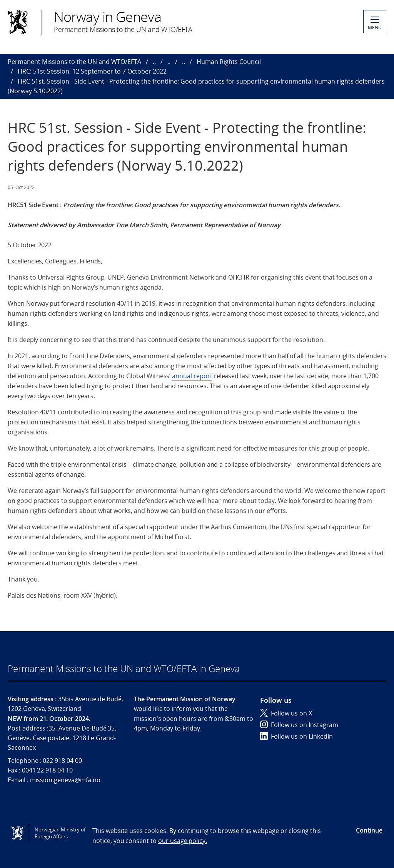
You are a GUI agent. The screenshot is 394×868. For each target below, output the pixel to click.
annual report (192, 376)
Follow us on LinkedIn (296, 736)
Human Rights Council (229, 62)
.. (154, 62)
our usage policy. (183, 841)
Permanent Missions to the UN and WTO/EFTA (74, 62)
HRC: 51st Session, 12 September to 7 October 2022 (92, 71)
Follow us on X (286, 713)
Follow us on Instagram (299, 725)
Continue (369, 830)
